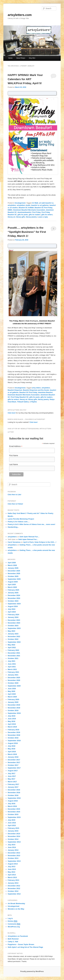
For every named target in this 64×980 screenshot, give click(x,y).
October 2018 (13, 738)
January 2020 (13, 702)
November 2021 (14, 656)
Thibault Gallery (23, 402)
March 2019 (12, 727)
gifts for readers (35, 215)
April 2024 (12, 612)
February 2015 (13, 828)
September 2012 (14, 894)
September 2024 (14, 604)
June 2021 (12, 664)
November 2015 (14, 812)
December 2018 (14, 732)
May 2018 (11, 749)
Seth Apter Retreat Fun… (30, 537)
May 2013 (11, 872)
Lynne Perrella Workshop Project (21, 519)
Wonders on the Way (16, 909)
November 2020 (14, 680)
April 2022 (12, 647)
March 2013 (12, 877)
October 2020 (13, 683)
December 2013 (14, 853)
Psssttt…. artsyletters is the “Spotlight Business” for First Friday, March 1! (27, 232)
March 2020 (12, 697)
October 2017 (13, 765)
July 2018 (12, 746)
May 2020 (11, 691)
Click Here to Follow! (15, 504)
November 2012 (14, 888)
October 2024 (13, 601)
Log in (10, 918)
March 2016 (12, 806)
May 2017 (11, 779)
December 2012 (14, 886)
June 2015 (12, 823)
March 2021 (12, 669)
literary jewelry (31, 217)
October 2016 (13, 795)
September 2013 (14, 861)
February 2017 (13, 784)
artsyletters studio (24, 205)
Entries (13, 921)
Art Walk (35, 203)
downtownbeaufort (24, 212)
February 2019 (13, 730)
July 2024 (12, 609)
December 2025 (14, 571)
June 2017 (12, 776)
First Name (14, 455)
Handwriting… (13, 527)
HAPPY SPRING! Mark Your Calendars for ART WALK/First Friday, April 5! (25, 79)
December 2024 (14, 595)
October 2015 (13, 814)
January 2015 (13, 831)
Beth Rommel (13, 939)
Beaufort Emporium (15, 390)
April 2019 (12, 724)
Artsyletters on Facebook (18, 936)
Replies (33, 402)
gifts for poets (23, 215)
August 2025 (13, 582)
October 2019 (13, 710)
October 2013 (13, 858)
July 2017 (12, 773)
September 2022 (14, 642)
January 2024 (13, 617)
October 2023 (13, 626)
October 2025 (13, 576)
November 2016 (14, 793)
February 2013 (13, 880)
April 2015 (12, 825)
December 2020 (14, 678)
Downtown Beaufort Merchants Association (29, 210)
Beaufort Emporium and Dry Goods (36, 390)
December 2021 (14, 653)
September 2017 (14, 768)
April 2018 (12, 752)
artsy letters (36, 388)
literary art (12, 217)
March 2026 (12, 565)
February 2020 (13, 699)
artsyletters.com (20, 15)
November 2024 (14, 598)
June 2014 (12, 847)
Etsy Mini (32, 58)
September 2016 (14, 798)
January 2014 (13, 850)
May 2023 (11, 631)
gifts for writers (47, 215)
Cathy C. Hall (13, 942)
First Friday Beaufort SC (20, 397)
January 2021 (13, 675)
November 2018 (14, 735)
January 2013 (13, 883)
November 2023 (14, 623)
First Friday (36, 212)
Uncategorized (20, 203)
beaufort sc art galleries (40, 205)
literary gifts (21, 217)
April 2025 (12, 584)
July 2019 (12, 716)
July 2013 (12, 867)
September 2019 (14, 713)
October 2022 (13, 639)
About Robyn (21, 58)
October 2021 (13, 658)
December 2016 (14, 790)
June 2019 (12, 719)
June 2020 (12, 689)
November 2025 (14, 573)
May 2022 (11, 645)
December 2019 (14, 705)
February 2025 (13, 590)
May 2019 (11, 721)
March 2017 (12, 782)
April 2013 (12, 875)
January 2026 (13, 568)
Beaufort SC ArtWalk (26, 208)
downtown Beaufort (45, 392)
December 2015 (14, 809)
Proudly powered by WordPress (32, 971)
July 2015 (12, 820)
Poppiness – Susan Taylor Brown (21, 944)
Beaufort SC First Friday (43, 208)
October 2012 (13, 891)
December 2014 (14, 834)
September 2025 (14, 579)
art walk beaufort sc (46, 203)
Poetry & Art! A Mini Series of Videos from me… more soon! (31, 524)
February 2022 (13, 650)
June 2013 (12, 869)
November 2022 (14, 636)
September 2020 (14, 686)
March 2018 (12, 754)
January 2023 (13, 634)
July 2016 (12, 804)
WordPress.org (14, 927)
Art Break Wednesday (16, 903)
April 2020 (12, 694)
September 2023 (14, 628)
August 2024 (13, 606)
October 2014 (13, 839)
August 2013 (13, 864)
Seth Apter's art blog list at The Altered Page (25, 947)
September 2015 (14, 817)
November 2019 (14, 708)
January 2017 (13, 787)
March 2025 (12, 587)
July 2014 (12, 845)
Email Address (16, 446)
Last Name (14, 464)
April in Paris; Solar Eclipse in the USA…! (40, 542)
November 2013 (14, 856)
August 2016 (13, 801)
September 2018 (14, 741)
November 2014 (14, 836)
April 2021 (12, 667)
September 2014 (14, 842)
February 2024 (13, 615)
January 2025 (13, 593)
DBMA (10, 210)
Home (10, 58)
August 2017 (13, 771)
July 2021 (12, 661)
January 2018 (13, 757)
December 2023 (14, 620)
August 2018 (13, 743)
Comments (14, 924)
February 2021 (13, 672)
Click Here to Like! (15, 495)
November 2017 (14, 762)
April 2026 (12, 563)
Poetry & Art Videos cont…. (19, 522)
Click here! (12, 413)
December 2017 (14, 760)
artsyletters (12, 205)
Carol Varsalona (14, 542)
